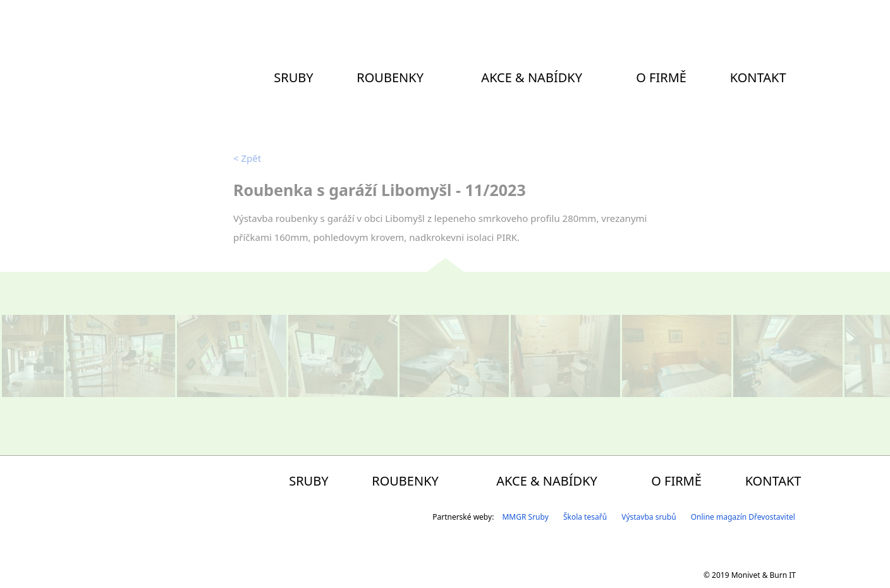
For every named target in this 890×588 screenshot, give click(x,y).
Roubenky (390, 77)
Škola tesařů (585, 517)
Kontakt (758, 77)
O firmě (661, 77)
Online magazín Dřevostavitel (743, 517)
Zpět (247, 158)
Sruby (293, 77)
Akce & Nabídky (532, 77)
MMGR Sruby (525, 517)
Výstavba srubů (649, 517)
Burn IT (783, 575)
